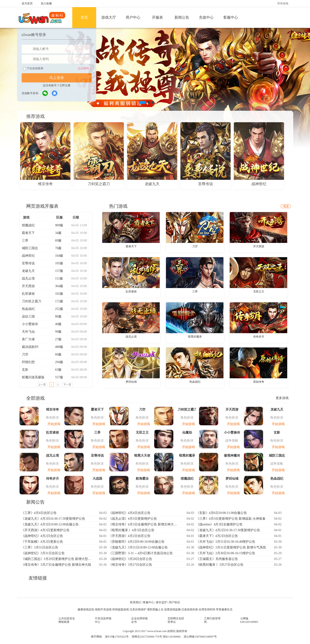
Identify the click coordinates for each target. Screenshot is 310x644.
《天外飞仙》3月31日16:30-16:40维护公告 (226, 542)
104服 (57, 256)
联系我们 (136, 602)
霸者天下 (28, 233)
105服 (57, 263)
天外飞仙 (28, 332)
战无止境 (28, 278)
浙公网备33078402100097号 (200, 637)
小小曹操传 (30, 324)
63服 (56, 370)
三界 (25, 240)
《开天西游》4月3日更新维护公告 (45, 530)
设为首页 (27, 3)
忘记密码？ (85, 68)
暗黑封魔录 (195, 337)
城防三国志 (30, 248)
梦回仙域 (131, 382)
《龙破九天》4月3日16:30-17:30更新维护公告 (53, 519)
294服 (57, 362)
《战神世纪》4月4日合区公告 (130, 513)
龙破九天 (28, 271)
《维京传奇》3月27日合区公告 (130, 565)
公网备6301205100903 (249, 620)
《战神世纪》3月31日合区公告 (43, 553)
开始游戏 (54, 424)
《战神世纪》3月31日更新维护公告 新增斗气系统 (231, 547)
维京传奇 (52, 409)
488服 (57, 347)
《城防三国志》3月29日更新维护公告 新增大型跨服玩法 (57, 559)
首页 (84, 17)
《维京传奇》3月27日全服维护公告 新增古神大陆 (56, 565)
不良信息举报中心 (103, 620)
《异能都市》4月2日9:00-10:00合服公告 (137, 542)
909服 (57, 225)
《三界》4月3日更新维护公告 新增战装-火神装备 (231, 519)
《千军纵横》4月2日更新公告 (42, 542)
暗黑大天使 (142, 456)
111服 (57, 278)
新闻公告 (182, 17)
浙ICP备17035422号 (117, 637)
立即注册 (65, 85)
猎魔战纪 (28, 225)
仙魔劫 (187, 433)
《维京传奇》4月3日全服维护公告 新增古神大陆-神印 (144, 524)
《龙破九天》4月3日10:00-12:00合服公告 (50, 524)
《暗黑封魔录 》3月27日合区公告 (220, 565)
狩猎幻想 (28, 362)
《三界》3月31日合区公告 (40, 547)
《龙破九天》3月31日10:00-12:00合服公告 (138, 547)
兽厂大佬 (28, 339)
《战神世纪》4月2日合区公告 (42, 536)
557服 (57, 377)
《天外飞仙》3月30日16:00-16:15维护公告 (226, 553)
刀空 (25, 354)
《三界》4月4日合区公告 (39, 513)
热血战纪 (28, 309)
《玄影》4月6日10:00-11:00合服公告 (222, 513)
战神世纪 (28, 256)
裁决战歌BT (30, 347)
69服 (56, 240)
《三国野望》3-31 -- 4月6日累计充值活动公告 (141, 553)
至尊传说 (28, 263)
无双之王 (259, 291)
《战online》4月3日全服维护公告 (219, 524)
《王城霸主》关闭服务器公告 (217, 559)
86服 (56, 316)
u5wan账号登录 (34, 35)
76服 (56, 248)
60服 (56, 354)
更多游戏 (282, 398)
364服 (57, 286)
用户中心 (133, 17)
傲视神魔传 (232, 456)
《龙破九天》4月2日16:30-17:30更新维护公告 (228, 530)
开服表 (157, 17)
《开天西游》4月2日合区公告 (130, 536)
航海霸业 (142, 479)
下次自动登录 (33, 68)
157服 (57, 271)
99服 (56, 332)
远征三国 (28, 316)
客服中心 (231, 17)
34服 (56, 233)
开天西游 (28, 286)
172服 (57, 301)
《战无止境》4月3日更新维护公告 (133, 519)
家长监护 (162, 602)
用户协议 (174, 602)
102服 (57, 294)
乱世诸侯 (28, 294)
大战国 (97, 479)
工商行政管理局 (212, 620)
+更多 (286, 206)
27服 (56, 339)
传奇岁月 (259, 337)
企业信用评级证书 (139, 620)
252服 (57, 309)
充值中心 (206, 17)
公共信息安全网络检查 (67, 620)
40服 (56, 324)
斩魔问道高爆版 (33, 377)
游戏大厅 (109, 17)
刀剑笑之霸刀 (32, 301)
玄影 (25, 370)
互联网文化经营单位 (176, 620)
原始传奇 (259, 382)
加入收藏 (46, 3)
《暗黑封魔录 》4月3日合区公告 (132, 530)
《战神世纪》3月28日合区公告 (130, 559)
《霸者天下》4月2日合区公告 (217, 536)
